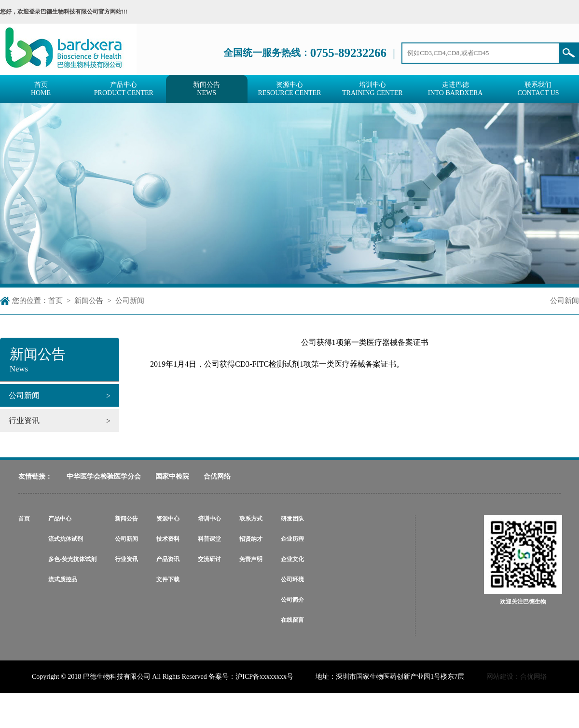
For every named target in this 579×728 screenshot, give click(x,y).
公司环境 (292, 579)
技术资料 (168, 539)
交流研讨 (209, 559)
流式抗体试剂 (66, 539)
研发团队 (292, 519)
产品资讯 (168, 559)
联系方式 (251, 519)
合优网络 (217, 476)
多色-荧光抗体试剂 (72, 559)
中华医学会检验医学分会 (104, 476)
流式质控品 (63, 579)
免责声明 (251, 559)
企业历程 (292, 539)
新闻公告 (89, 301)
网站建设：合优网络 (517, 677)
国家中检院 (172, 476)
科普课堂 (209, 539)
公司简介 (292, 600)
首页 (55, 301)
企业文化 (292, 559)
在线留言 (292, 620)
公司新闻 (130, 301)
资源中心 (168, 519)
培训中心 (209, 519)
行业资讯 (126, 559)
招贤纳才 (251, 539)
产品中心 (60, 519)
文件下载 (168, 579)
